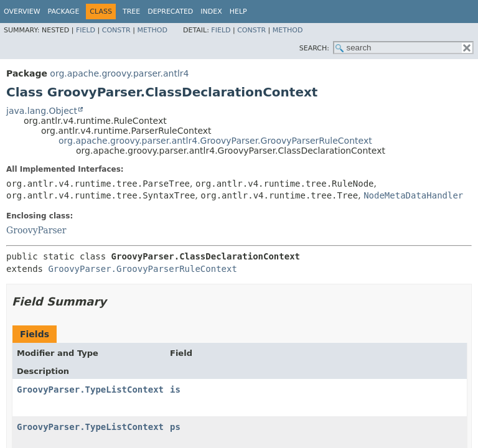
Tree (131, 12)
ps (175, 427)
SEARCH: (314, 48)
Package (64, 12)
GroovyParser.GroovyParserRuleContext (142, 269)
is (175, 390)
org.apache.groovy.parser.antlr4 (119, 73)
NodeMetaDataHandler (413, 195)
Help (238, 12)
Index (211, 12)
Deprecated (170, 12)
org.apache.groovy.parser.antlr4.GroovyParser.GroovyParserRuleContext (215, 141)
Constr (116, 30)
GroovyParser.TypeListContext (90, 390)
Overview (22, 12)
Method (152, 30)
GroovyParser (36, 230)
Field (86, 30)
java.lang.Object (42, 111)
